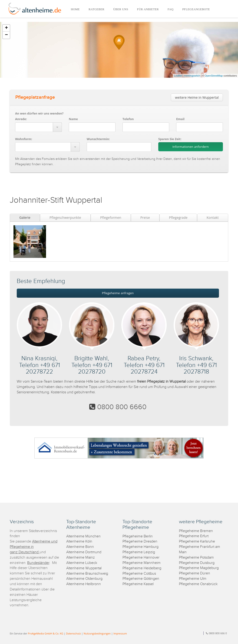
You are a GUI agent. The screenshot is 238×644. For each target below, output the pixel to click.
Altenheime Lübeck (82, 563)
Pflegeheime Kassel (138, 584)
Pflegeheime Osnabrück (198, 584)
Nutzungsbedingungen (97, 633)
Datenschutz (73, 633)
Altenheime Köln (79, 541)
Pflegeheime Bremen (196, 531)
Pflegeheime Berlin (138, 536)
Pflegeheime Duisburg (197, 563)
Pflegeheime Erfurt (194, 536)
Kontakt (213, 217)
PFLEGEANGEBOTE (196, 9)
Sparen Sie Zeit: (170, 139)
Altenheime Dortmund (84, 552)
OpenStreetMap (214, 76)
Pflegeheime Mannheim (142, 563)
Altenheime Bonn (80, 547)
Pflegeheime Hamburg (140, 547)
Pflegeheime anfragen (118, 293)
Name (73, 119)
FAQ (170, 9)
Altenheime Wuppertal (84, 568)
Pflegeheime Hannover (141, 558)
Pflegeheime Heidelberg (142, 568)
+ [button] (6, 28)
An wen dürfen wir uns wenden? (39, 113)
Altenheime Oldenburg (84, 579)
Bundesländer (38, 563)
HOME (75, 9)
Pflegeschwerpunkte (65, 217)
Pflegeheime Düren (195, 573)
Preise (145, 217)
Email (180, 119)
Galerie (25, 217)
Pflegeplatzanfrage (35, 97)
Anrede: (21, 119)
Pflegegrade (178, 217)
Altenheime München (83, 536)
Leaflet (178, 76)
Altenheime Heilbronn (84, 584)
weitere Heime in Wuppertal (197, 97)
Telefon (128, 119)
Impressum (120, 633)
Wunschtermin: (98, 139)
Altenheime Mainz (81, 558)
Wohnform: (24, 139)
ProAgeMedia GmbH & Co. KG (46, 633)
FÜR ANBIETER (148, 9)
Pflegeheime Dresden (140, 541)
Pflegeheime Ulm (193, 579)
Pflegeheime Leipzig (139, 552)
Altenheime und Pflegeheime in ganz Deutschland (34, 547)
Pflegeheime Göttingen (141, 579)
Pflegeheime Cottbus (139, 574)
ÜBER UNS (121, 9)
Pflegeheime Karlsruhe (197, 541)
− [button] (6, 35)
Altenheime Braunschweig (87, 574)
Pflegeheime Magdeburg (199, 568)
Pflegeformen (111, 217)
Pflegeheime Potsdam (196, 558)
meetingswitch (192, 76)
